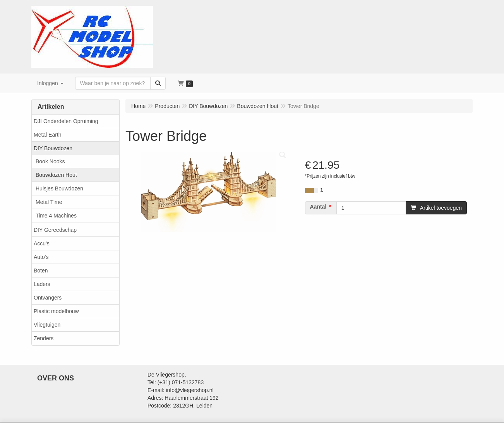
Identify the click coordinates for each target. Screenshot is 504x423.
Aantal (318, 207)
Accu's (42, 243)
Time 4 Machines (56, 216)
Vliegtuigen (47, 325)
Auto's (41, 257)
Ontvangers (48, 298)
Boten (41, 271)
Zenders (44, 338)
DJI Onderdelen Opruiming (66, 121)
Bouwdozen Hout (56, 175)
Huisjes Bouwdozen (59, 188)
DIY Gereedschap (55, 230)
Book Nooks (50, 161)
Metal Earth (48, 135)
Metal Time (49, 202)
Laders (42, 284)
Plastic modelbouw (56, 311)
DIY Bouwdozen (53, 148)
